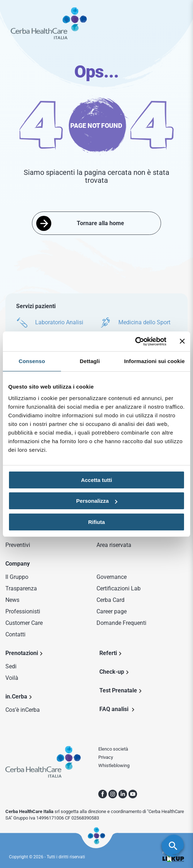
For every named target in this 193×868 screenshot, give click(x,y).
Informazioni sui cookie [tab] (154, 361)
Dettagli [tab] (90, 361)
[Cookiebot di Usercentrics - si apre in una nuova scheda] (135, 342)
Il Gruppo (17, 577)
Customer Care (24, 623)
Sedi (11, 666)
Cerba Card (110, 600)
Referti (108, 653)
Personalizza (97, 501)
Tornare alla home (100, 223)
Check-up (112, 672)
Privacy (106, 757)
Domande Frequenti (121, 623)
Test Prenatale (118, 690)
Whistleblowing (114, 765)
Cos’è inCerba (23, 710)
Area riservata (114, 545)
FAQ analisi (115, 709)
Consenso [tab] (32, 361)
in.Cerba (16, 697)
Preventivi (18, 545)
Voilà (12, 678)
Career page (112, 611)
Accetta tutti (97, 480)
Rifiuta (97, 522)
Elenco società (113, 749)
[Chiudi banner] (182, 341)
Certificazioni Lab (119, 588)
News (12, 600)
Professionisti (23, 611)
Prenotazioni (22, 653)
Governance (112, 577)
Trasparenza (21, 588)
